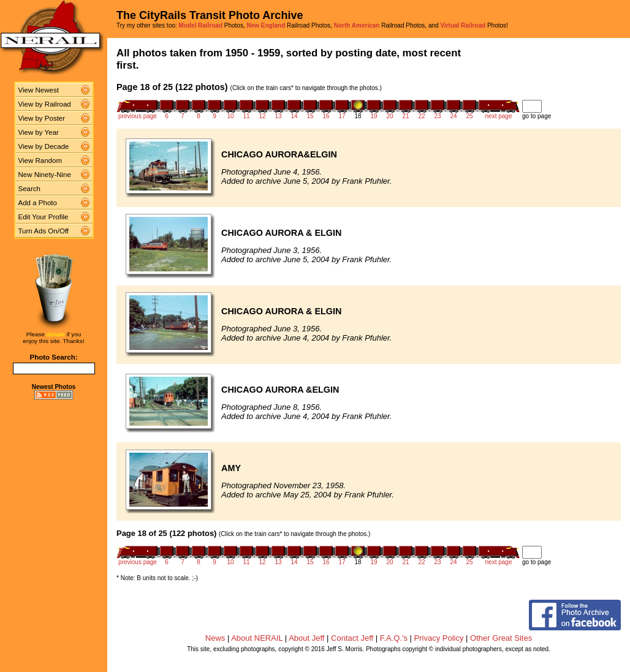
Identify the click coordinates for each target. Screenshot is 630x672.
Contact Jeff (352, 638)
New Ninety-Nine (45, 175)
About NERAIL (257, 638)
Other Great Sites (501, 638)
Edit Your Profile (44, 217)
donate (56, 334)
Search (30, 189)
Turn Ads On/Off (44, 231)
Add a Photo (38, 203)
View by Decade (44, 146)
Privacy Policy (439, 638)
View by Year (39, 132)
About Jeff (306, 638)
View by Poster (42, 118)
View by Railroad (45, 104)
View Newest (39, 90)
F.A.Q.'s (394, 638)
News (215, 638)
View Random (40, 160)
